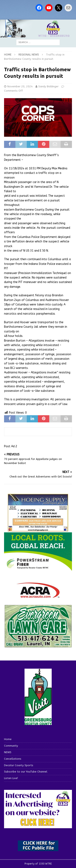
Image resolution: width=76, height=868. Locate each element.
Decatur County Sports (19, 765)
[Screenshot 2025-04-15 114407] (38, 646)
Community (11, 746)
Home (8, 739)
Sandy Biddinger (48, 86)
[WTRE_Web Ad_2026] (38, 569)
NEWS (8, 752)
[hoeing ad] (38, 530)
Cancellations (13, 759)
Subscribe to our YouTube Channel (26, 772)
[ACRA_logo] (38, 596)
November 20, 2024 (20, 86)
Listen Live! (11, 778)
